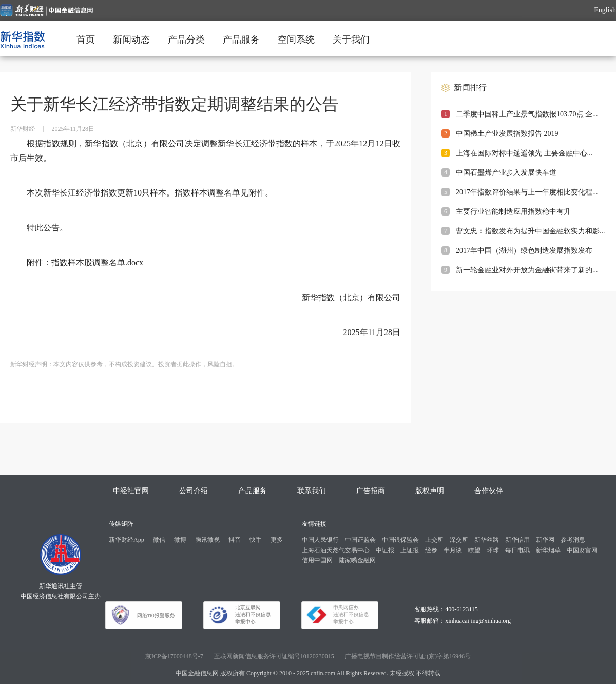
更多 (277, 540)
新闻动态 (131, 40)
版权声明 (430, 491)
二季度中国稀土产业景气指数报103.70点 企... (527, 114)
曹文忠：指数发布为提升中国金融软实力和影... (531, 231)
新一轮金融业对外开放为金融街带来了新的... (527, 270)
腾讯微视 (207, 540)
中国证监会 (360, 540)
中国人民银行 (320, 540)
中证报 (385, 550)
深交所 (459, 540)
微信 (159, 540)
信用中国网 (317, 560)
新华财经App (127, 540)
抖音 (235, 540)
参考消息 (573, 540)
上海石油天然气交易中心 (336, 550)
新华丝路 (487, 540)
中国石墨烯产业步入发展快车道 (506, 173)
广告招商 (371, 491)
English (605, 10)
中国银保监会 (400, 540)
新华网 (545, 540)
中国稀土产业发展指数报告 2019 (507, 134)
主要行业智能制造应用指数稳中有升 (513, 212)
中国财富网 (582, 550)
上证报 (410, 550)
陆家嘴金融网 (357, 560)
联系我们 (312, 491)
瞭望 (474, 550)
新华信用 (517, 540)
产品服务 (241, 40)
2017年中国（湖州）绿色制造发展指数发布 (524, 251)
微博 (180, 540)
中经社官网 (131, 491)
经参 (431, 550)
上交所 (434, 540)
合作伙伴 (489, 491)
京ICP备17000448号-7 (174, 656)
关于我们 (351, 40)
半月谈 (453, 550)
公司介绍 (194, 491)
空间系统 (296, 40)
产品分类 (186, 40)
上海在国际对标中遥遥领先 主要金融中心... (524, 153)
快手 (256, 540)
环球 (493, 550)
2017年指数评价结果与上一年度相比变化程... (527, 192)
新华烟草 (548, 550)
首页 (86, 40)
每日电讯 (517, 550)
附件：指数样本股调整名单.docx (85, 262)
